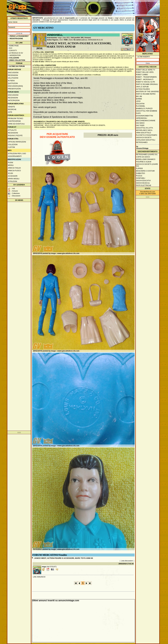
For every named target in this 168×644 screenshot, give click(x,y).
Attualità (12, 130)
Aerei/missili (142, 118)
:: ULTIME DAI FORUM (16, 66)
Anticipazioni (14, 100)
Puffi (138, 113)
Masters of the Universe (147, 92)
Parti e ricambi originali (147, 84)
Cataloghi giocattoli (146, 140)
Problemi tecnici (15, 118)
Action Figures (52, 40)
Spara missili (14, 179)
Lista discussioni (127, 561)
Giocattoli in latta (145, 128)
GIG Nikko (140, 123)
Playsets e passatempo (147, 135)
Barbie (139, 99)
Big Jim (139, 96)
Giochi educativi (143, 181)
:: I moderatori (14, 55)
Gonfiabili (141, 178)
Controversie (14, 121)
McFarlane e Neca (144, 130)
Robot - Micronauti (145, 79)
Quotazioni (13, 83)
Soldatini (140, 104)
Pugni (10, 163)
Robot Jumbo (142, 75)
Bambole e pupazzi (144, 109)
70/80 (66, 40)
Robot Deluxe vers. (145, 72)
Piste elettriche (144, 185)
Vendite (11, 107)
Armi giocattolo (144, 133)
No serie (77, 40)
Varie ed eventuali (16, 124)
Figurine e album (144, 162)
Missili (11, 165)
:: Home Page (13, 46)
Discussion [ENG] (15, 86)
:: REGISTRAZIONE (16, 39)
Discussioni (13, 73)
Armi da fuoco (14, 171)
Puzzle (139, 176)
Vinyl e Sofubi (142, 87)
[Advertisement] (110, 7)
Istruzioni (12, 181)
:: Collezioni (13, 58)
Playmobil (141, 106)
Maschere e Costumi (145, 171)
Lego (138, 101)
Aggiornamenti (15, 156)
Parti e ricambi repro (146, 94)
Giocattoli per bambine (147, 111)
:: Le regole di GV (15, 53)
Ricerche (12, 109)
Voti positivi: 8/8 (77, 38)
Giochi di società (144, 138)
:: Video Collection (16, 60)
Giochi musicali (143, 183)
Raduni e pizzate (15, 136)
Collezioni (13, 145)
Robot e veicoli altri (145, 82)
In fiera (11, 81)
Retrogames (142, 142)
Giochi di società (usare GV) (147, 165)
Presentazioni (14, 89)
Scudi (10, 173)
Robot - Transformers (146, 77)
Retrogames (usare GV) (147, 155)
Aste (10, 112)
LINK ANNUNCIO (39, 577)
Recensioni (13, 75)
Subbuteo (140, 173)
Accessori (13, 176)
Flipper (139, 168)
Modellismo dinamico (146, 159)
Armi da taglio (14, 168)
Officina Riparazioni (17, 142)
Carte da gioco (143, 157)
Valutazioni (13, 78)
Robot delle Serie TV (146, 70)
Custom (11, 147)
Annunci (88, 38)
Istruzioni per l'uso (17, 154)
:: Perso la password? (18, 36)
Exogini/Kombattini (145, 116)
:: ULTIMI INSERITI (143, 57)
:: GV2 (10, 48)
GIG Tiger (140, 125)
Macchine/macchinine (146, 121)
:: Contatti (12, 51)
